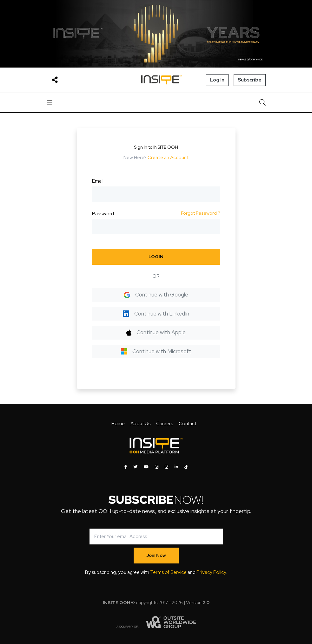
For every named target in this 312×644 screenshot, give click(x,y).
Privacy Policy (211, 572)
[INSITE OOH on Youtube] (146, 467)
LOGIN (156, 257)
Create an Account (168, 158)
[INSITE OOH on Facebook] (126, 467)
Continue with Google (156, 295)
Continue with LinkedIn (156, 314)
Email (98, 181)
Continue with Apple (156, 332)
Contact (187, 424)
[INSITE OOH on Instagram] (157, 467)
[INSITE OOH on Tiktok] (186, 467)
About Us (140, 424)
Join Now (156, 555)
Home (118, 424)
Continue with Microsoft (156, 351)
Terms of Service (168, 572)
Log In (217, 80)
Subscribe (250, 80)
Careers (165, 424)
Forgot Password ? (201, 213)
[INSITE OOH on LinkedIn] (176, 467)
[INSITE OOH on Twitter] (135, 467)
